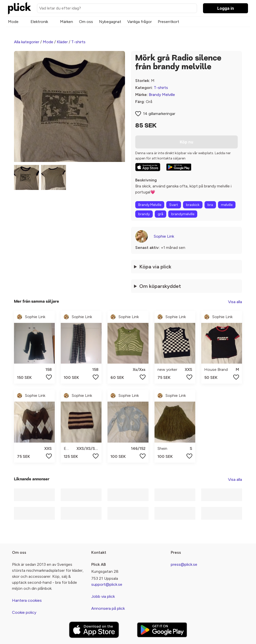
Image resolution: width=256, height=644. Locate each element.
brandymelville (183, 214)
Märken (66, 22)
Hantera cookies (27, 600)
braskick (193, 205)
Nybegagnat (110, 22)
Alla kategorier (27, 42)
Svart (174, 205)
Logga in (226, 8)
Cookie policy (24, 612)
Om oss (86, 22)
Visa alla (235, 302)
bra (210, 205)
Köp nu (186, 142)
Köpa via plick (155, 267)
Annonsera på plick (108, 608)
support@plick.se (107, 584)
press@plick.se (184, 564)
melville (227, 205)
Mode (13, 22)
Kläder (62, 42)
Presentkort (168, 22)
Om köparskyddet (160, 286)
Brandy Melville (162, 95)
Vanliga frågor (139, 22)
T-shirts (78, 42)
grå (160, 214)
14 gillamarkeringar (159, 114)
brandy (144, 214)
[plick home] (19, 8)
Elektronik (39, 22)
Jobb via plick (103, 596)
